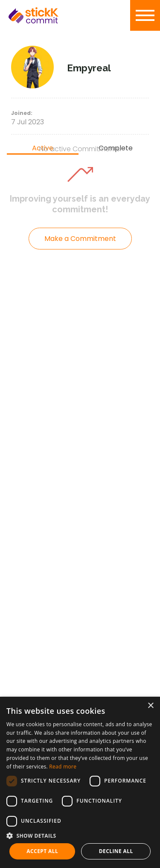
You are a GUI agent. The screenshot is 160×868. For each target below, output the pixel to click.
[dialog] (80, 782)
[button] (80, 836)
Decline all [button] (116, 851)
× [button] (150, 706)
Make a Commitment (80, 239)
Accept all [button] (42, 851)
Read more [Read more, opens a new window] (63, 767)
